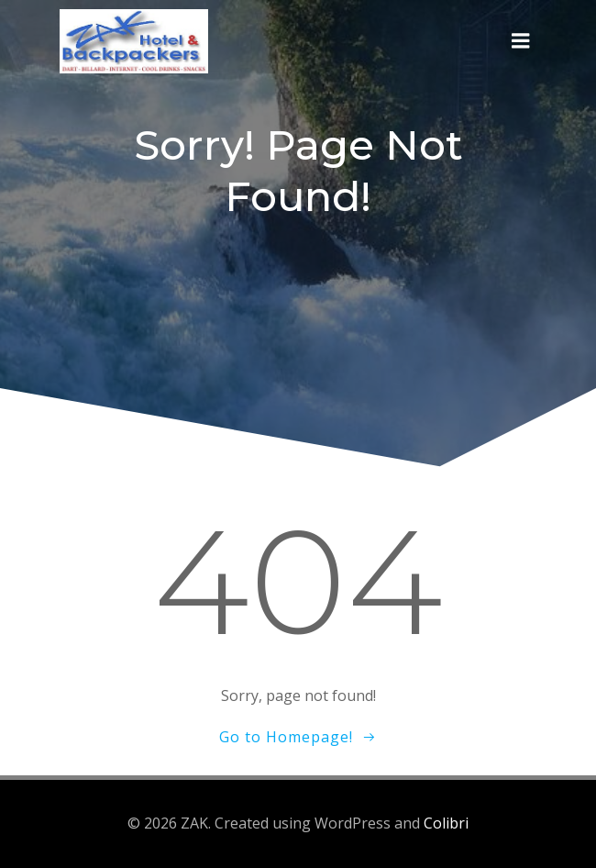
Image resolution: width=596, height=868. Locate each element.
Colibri (446, 823)
